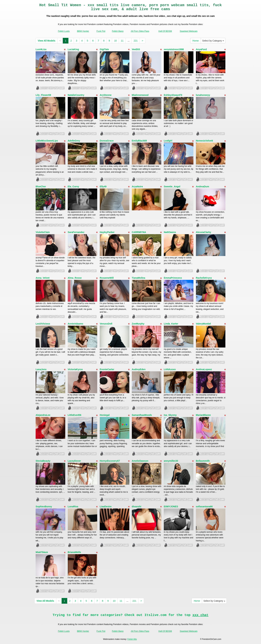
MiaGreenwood (140, 95)
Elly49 (103, 186)
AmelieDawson (140, 461)
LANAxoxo (170, 369)
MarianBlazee (203, 415)
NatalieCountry (76, 95)
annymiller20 (171, 461)
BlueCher (41, 186)
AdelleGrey (74, 141)
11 (122, 41)
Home (196, 41)
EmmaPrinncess (173, 278)
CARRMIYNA (139, 232)
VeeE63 (136, 49)
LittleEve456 (75, 415)
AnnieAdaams (75, 324)
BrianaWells (74, 552)
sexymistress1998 (174, 49)
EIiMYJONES (171, 506)
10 (115, 41)
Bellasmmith (203, 461)
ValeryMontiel (203, 324)
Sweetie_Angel (172, 186)
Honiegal (105, 415)
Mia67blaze (42, 552)
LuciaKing (73, 49)
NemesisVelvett (204, 141)
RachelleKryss (204, 278)
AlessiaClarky (204, 232)
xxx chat (200, 615)
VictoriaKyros (75, 369)
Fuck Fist (101, 31)
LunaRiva (73, 506)
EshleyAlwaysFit (173, 95)
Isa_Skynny (170, 415)
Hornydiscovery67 (110, 461)
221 (136, 41)
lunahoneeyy (203, 95)
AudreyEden (139, 369)
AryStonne (106, 95)
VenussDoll (106, 324)
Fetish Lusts (64, 31)
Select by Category (213, 41)
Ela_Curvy (73, 186)
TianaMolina (139, 278)
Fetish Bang (118, 31)
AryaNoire (137, 186)
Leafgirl (168, 141)
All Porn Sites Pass (140, 31)
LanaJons (41, 369)
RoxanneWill (107, 278)
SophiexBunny (44, 506)
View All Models (47, 41)
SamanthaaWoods (142, 415)
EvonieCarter (107, 369)
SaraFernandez (76, 232)
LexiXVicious (43, 324)
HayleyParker (107, 232)
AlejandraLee (43, 415)
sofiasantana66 (204, 506)
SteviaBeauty (43, 461)
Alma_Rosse (75, 278)
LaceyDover (74, 461)
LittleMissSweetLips (47, 141)
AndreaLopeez (204, 369)
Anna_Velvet (43, 278)
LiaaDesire (106, 506)
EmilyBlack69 (139, 141)
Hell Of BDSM (165, 31)
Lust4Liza (41, 49)
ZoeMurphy (138, 324)
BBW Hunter (83, 31)
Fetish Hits (132, 639)
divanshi (137, 506)
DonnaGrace (107, 141)
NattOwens (170, 232)
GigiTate (104, 49)
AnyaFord (201, 49)
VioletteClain (43, 232)
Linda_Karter (171, 324)
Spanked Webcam (189, 31)
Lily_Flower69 (43, 95)
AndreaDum (202, 186)
